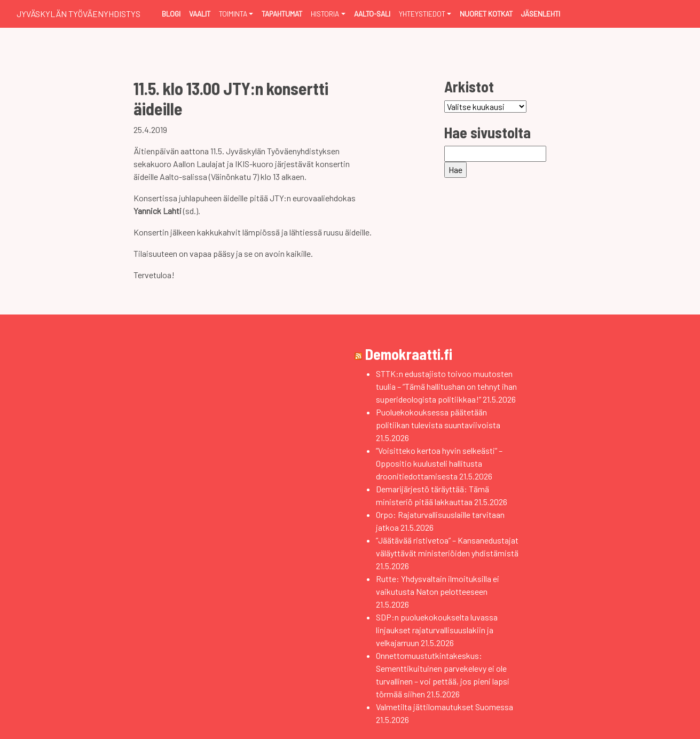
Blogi (171, 14)
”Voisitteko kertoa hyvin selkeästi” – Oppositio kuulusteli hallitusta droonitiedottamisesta (439, 463)
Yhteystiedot (422, 14)
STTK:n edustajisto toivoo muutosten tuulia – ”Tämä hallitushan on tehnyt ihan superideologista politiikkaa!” (446, 386)
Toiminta (233, 14)
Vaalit (200, 14)
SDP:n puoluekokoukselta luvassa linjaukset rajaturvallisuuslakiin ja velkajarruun (437, 630)
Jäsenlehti (541, 14)
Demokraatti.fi (409, 354)
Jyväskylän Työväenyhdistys (78, 14)
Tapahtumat (282, 14)
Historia (325, 14)
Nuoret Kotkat (486, 14)
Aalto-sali (372, 14)
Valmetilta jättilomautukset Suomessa (445, 707)
